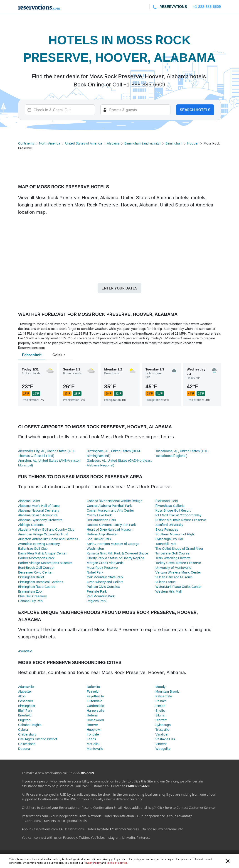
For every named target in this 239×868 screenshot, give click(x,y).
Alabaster (25, 691)
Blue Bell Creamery (32, 596)
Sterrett (161, 720)
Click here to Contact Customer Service (186, 808)
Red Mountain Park (101, 596)
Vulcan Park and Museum (174, 577)
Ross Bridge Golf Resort (173, 510)
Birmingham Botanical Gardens (41, 582)
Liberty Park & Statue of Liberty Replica (115, 558)
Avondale (25, 651)
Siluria (160, 715)
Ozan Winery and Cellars (105, 582)
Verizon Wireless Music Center (178, 572)
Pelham (161, 701)
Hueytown (94, 729)
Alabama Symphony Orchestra (40, 520)
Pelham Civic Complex (103, 587)
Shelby (160, 710)
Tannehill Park (166, 544)
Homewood (95, 720)
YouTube (97, 837)
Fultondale (94, 701)
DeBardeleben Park (101, 520)
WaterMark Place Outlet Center (179, 587)
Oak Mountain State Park (105, 577)
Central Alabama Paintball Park (109, 506)
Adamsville (26, 687)
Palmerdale (164, 696)
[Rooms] (135, 110)
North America (50, 143)
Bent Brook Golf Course (36, 568)
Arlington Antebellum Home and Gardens (48, 539)
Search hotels (195, 110)
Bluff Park (25, 710)
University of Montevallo (173, 568)
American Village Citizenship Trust (43, 534)
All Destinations (72, 829)
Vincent (161, 744)
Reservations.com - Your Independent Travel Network (61, 816)
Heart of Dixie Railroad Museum (110, 529)
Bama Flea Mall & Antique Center (42, 553)
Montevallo (95, 749)
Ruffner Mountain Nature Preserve (181, 520)
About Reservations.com (40, 829)
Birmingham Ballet (31, 577)
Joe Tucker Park (99, 539)
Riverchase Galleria (170, 506)
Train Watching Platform (173, 558)
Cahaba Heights (30, 725)
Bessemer (26, 701)
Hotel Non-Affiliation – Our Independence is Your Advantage (148, 816)
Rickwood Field (167, 501)
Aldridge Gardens (31, 525)
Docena (24, 749)
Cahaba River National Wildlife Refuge (115, 501)
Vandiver (162, 734)
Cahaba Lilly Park (31, 601)
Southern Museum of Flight (175, 534)
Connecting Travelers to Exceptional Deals (56, 821)
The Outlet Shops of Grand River (180, 548)
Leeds (91, 739)
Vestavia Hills (165, 739)
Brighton (24, 720)
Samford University (169, 525)
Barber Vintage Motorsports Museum (45, 563)
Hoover (193, 143)
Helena (92, 715)
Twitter (84, 837)
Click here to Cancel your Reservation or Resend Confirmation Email (72, 808)
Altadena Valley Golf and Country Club (46, 529)
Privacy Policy (92, 863)
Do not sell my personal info (162, 829)
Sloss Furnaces (167, 529)
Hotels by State (98, 829)
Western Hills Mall (169, 591)
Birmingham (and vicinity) (142, 143)
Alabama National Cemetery (39, 510)
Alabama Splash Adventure (38, 515)
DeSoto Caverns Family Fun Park (111, 525)
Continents (26, 143)
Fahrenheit (32, 355)
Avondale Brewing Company (39, 544)
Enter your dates (119, 288)
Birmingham (174, 143)
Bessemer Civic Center (35, 572)
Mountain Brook (167, 691)
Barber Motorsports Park (36, 558)
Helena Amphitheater (102, 534)
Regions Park (96, 601)
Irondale (93, 734)
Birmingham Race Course (37, 587)
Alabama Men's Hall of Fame (39, 506)
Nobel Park (95, 572)
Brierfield (25, 715)
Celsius (59, 355)
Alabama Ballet (29, 501)
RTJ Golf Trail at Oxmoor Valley (179, 515)
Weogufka (163, 749)
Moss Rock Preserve (102, 568)
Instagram (113, 837)
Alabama (113, 143)
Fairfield (92, 691)
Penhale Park (97, 591)
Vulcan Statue (166, 582)
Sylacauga (163, 725)
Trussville (163, 729)
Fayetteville (95, 696)
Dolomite (93, 687)
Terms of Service (117, 863)
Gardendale (95, 706)
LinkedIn (128, 837)
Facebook (70, 837)
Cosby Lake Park (99, 515)
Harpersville (96, 710)
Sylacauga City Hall (169, 539)
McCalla (93, 744)
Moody (160, 687)
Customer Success (125, 829)
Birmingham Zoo (30, 591)
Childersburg (27, 734)
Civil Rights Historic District (38, 739)
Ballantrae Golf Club (33, 548)
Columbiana (27, 744)
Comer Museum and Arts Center (110, 510)
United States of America (83, 143)
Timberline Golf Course (172, 553)
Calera (23, 729)
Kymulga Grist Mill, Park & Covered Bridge (117, 553)
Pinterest (143, 837)
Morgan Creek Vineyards (105, 563)
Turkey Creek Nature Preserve (178, 563)
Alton (22, 696)
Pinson (160, 706)
